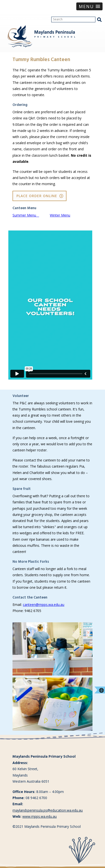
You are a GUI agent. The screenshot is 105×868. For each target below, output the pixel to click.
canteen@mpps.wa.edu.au (44, 605)
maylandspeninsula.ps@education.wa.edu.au (48, 810)
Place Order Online (37, 196)
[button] (89, 6)
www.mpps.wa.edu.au (39, 816)
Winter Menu (60, 215)
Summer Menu (26, 215)
